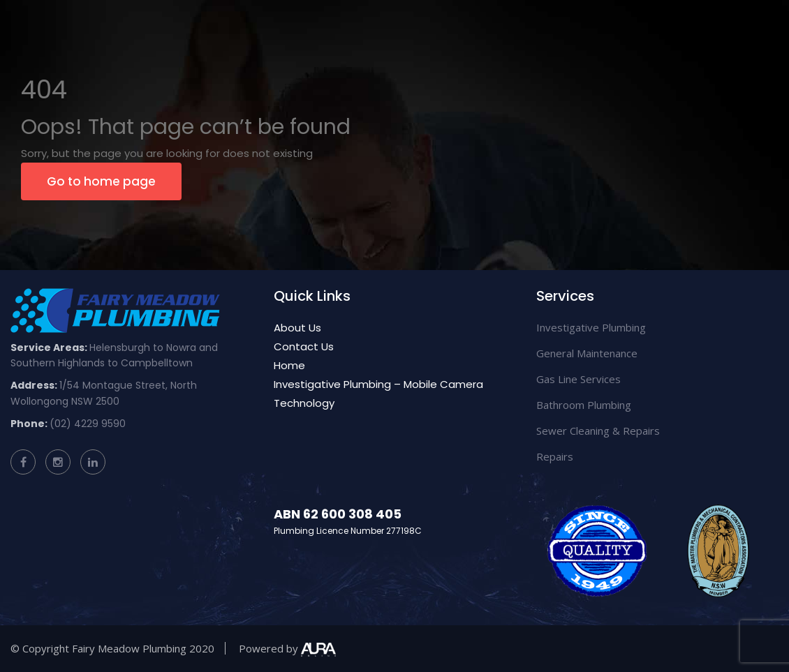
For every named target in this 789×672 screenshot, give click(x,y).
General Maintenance (587, 353)
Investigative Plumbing (591, 327)
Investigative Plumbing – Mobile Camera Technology (378, 394)
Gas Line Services (578, 379)
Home (289, 365)
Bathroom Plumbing (584, 405)
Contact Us (304, 346)
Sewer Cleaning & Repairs (598, 431)
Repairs (555, 456)
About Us (297, 328)
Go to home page (101, 181)
